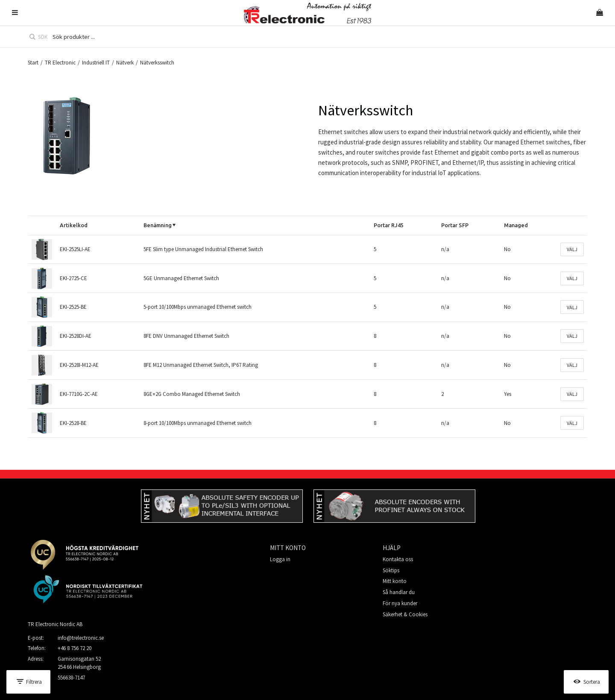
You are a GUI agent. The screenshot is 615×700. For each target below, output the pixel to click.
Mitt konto (395, 581)
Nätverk (125, 63)
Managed (516, 225)
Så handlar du (399, 592)
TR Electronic (60, 63)
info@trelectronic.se (81, 638)
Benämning (158, 225)
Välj (572, 249)
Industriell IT (96, 63)
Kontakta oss (398, 559)
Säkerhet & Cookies (405, 614)
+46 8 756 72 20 (75, 648)
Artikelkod (74, 225)
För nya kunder (400, 603)
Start (33, 63)
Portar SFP (455, 225)
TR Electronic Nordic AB (55, 624)
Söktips (391, 570)
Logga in (280, 559)
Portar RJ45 (389, 225)
